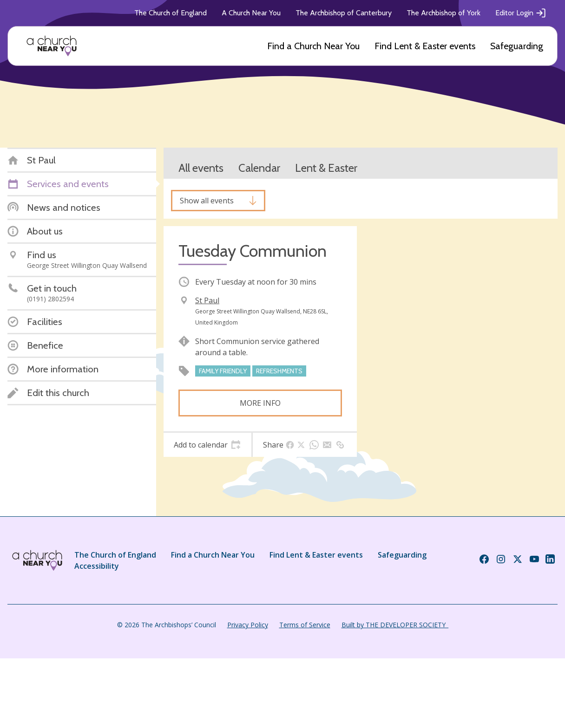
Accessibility (97, 566)
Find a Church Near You (313, 46)
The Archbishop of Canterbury (344, 13)
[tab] (207, 445)
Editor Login (521, 13)
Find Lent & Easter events (425, 46)
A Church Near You (251, 13)
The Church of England (171, 13)
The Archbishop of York (443, 13)
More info (260, 403)
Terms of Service (305, 625)
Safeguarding (517, 46)
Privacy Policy (248, 625)
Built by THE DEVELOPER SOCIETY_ (395, 625)
